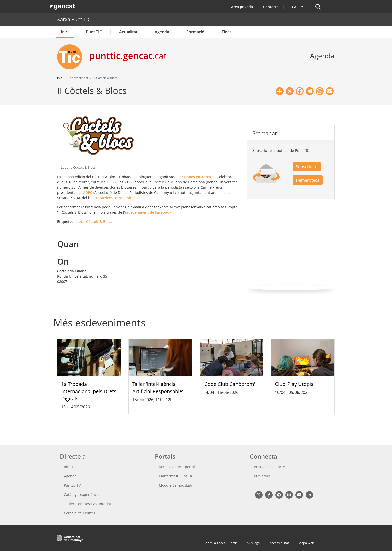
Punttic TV (72, 485)
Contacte (271, 7)
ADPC (88, 192)
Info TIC (70, 467)
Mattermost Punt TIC (176, 476)
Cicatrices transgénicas (116, 198)
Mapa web (306, 543)
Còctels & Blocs (99, 221)
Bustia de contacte (269, 467)
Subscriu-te (307, 167)
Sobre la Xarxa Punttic (221, 543)
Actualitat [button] (128, 32)
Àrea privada (242, 7)
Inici (65, 32)
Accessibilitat (280, 543)
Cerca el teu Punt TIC (81, 513)
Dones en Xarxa (198, 177)
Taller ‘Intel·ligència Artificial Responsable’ (158, 388)
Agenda (162, 32)
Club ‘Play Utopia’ (295, 384)
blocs (80, 221)
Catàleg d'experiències (83, 495)
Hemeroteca (308, 180)
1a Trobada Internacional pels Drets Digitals (89, 391)
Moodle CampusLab (176, 485)
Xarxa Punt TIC (74, 19)
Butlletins (262, 476)
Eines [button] (227, 32)
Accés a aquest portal (177, 467)
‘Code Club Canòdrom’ (229, 384)
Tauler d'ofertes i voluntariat (88, 504)
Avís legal (254, 543)
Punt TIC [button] (94, 32)
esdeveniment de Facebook (148, 212)
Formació (195, 32)
